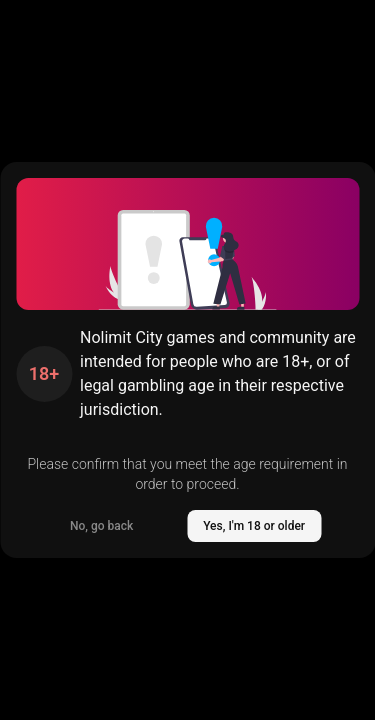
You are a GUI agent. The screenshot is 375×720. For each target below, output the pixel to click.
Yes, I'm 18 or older (254, 526)
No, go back (101, 526)
